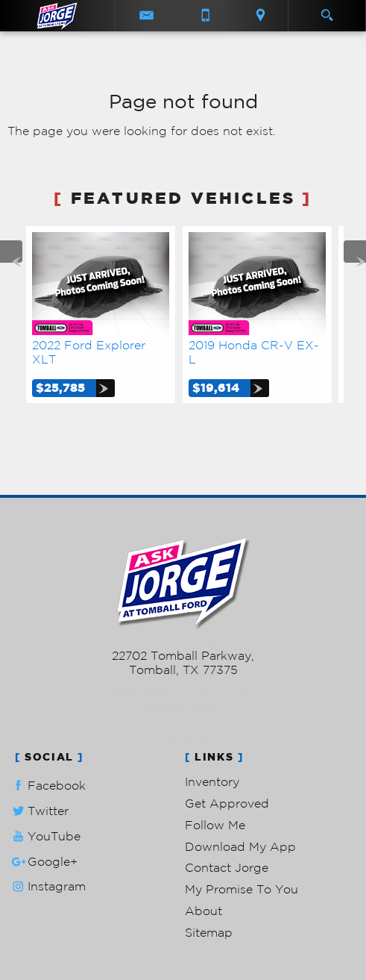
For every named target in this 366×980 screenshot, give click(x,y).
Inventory (212, 781)
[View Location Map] (261, 16)
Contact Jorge (227, 867)
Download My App (240, 846)
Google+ (43, 862)
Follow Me (215, 825)
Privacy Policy (183, 738)
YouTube (45, 836)
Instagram (47, 886)
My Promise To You (242, 889)
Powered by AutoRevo (183, 707)
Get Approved (227, 803)
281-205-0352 (183, 641)
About (203, 911)
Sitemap (209, 932)
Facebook (47, 786)
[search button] (327, 10)
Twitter (39, 811)
